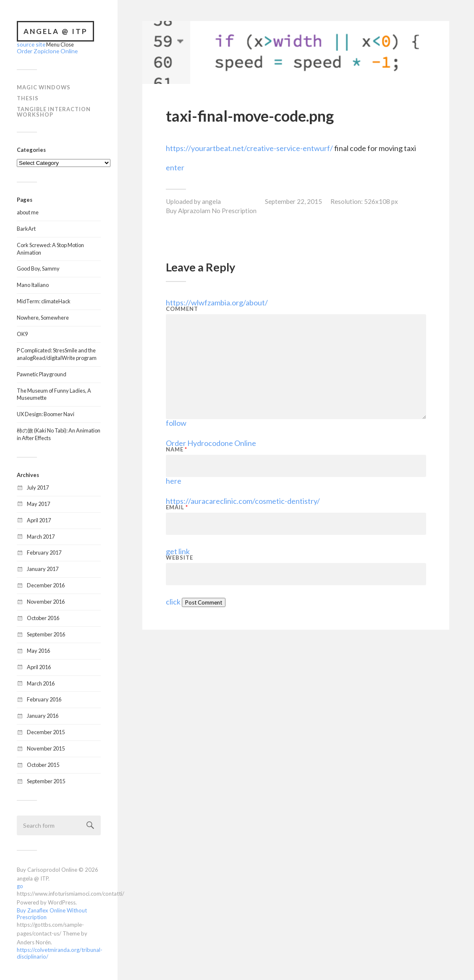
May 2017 (38, 503)
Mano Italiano (33, 284)
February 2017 (44, 552)
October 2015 (43, 764)
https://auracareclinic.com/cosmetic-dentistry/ (243, 501)
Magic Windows (44, 86)
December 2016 (46, 584)
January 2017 (43, 568)
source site (29, 44)
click (173, 602)
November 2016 (46, 601)
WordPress (62, 902)
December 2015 (46, 731)
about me (28, 211)
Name (177, 450)
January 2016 (43, 715)
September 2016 (46, 633)
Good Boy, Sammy (38, 268)
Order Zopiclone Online (45, 50)
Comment (182, 309)
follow (176, 423)
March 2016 (41, 683)
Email (177, 507)
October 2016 (43, 617)
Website (179, 558)
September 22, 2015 (293, 201)
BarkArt (26, 228)
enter (175, 167)
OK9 (22, 333)
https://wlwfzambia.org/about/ (217, 302)
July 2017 (38, 487)
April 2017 (39, 519)
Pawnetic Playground (42, 373)
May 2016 (38, 650)
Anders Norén (34, 941)
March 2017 (41, 536)
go (20, 885)
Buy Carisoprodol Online (47, 869)
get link (178, 551)
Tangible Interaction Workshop (54, 111)
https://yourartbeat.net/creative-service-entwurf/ (249, 148)
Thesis (28, 97)
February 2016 (44, 699)
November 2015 (46, 748)
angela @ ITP (56, 31)
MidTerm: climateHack (44, 300)
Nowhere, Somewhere (43, 317)
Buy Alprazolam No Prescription (211, 211)
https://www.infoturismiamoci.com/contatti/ (71, 893)
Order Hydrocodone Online (211, 443)
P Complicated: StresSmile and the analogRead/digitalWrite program (57, 353)
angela (211, 201)
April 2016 (39, 666)
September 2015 (46, 780)
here (174, 481)
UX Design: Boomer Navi (46, 413)
